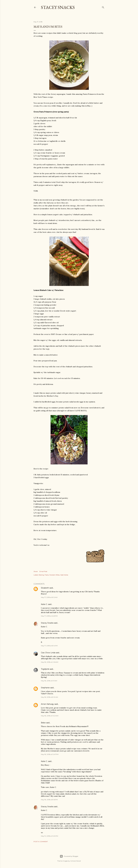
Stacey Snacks (58, 7)
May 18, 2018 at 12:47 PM (50, 754)
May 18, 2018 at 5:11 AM (49, 681)
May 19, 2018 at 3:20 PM (50, 836)
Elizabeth (45, 588)
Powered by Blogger (69, 856)
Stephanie (45, 688)
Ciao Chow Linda (48, 653)
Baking (41, 575)
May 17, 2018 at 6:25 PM (49, 616)
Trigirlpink (45, 669)
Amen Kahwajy (47, 704)
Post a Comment (41, 842)
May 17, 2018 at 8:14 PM (49, 646)
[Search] (103, 7)
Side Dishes (64, 575)
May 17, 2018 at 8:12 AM (49, 597)
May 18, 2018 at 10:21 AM (50, 716)
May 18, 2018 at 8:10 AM (49, 697)
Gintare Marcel (76, 861)
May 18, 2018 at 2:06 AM (50, 662)
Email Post (43, 571)
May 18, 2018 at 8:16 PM (49, 800)
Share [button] (36, 571)
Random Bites (55, 575)
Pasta (47, 575)
